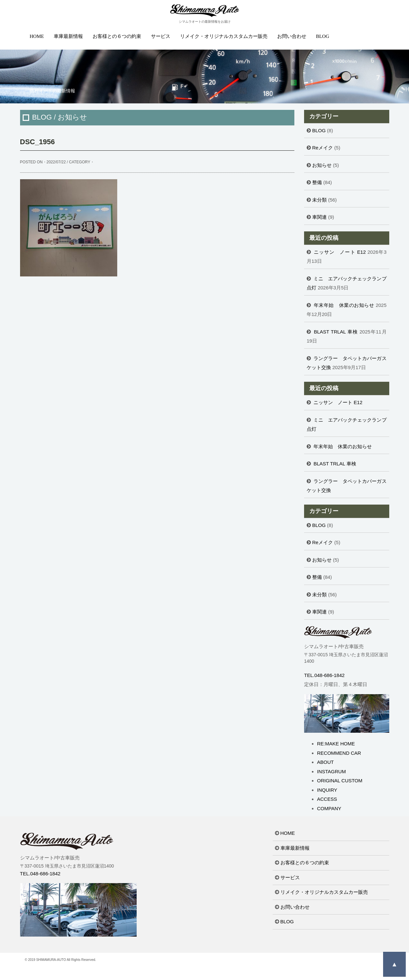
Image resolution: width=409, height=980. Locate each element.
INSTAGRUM (331, 771)
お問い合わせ (292, 36)
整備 (317, 182)
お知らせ (322, 165)
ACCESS (327, 799)
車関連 (319, 217)
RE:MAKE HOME (336, 744)
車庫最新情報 (68, 36)
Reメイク (323, 148)
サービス (161, 36)
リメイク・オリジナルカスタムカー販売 (224, 36)
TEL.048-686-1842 (324, 675)
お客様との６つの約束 (117, 36)
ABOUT (325, 762)
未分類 (319, 200)
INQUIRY (327, 790)
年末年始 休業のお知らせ (344, 305)
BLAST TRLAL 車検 (336, 332)
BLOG (323, 36)
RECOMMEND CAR (339, 753)
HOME (37, 36)
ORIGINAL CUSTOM (340, 781)
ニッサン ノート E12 (340, 252)
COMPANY (329, 808)
